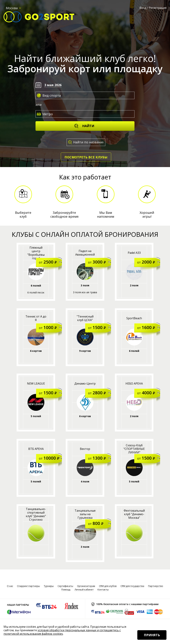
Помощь (66, 590)
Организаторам (86, 586)
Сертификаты (65, 586)
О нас (10, 586)
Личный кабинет (84, 590)
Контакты (103, 590)
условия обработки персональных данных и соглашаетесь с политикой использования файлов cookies (62, 632)
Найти (84, 126)
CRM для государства (132, 586)
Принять (152, 635)
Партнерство (156, 586)
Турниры (49, 586)
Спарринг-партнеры (28, 586)
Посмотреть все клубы (86, 157)
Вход (143, 8)
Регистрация (158, 8)
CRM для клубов (108, 586)
